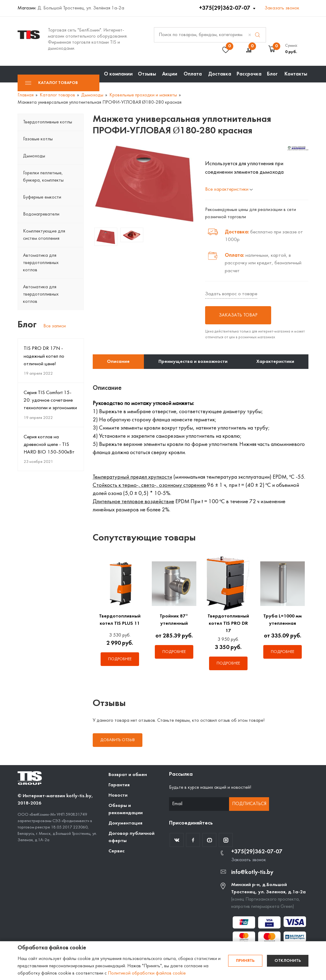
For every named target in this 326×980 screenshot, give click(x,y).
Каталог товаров (52, 83)
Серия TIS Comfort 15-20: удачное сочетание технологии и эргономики (50, 400)
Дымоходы (34, 156)
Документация (125, 823)
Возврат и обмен (128, 775)
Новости (118, 795)
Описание (118, 362)
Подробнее (120, 659)
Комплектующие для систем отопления (44, 235)
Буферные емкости (42, 197)
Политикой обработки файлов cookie (147, 973)
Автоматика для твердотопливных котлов (41, 263)
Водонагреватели (41, 214)
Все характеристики (229, 189)
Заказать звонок (282, 8)
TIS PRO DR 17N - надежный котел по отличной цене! (44, 356)
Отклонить (288, 961)
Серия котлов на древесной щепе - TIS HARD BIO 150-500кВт (49, 445)
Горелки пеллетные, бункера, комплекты (43, 177)
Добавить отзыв (118, 740)
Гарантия (119, 785)
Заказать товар (238, 315)
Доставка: (237, 232)
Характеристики (275, 362)
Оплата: (235, 255)
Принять (245, 961)
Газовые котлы (38, 139)
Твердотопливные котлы (48, 122)
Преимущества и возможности (193, 362)
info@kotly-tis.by (252, 872)
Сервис (116, 851)
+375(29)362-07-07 (225, 8)
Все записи (55, 326)
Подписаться (249, 804)
